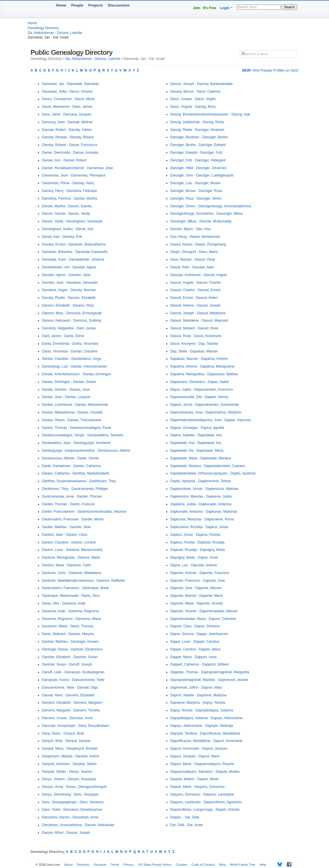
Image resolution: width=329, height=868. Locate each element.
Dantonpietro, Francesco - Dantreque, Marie (75, 588)
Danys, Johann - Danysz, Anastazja (69, 779)
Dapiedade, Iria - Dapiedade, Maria (197, 451)
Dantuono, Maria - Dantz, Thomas (68, 626)
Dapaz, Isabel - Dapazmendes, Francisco (202, 390)
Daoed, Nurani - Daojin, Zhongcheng (198, 244)
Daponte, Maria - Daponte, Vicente (197, 603)
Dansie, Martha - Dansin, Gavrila (67, 206)
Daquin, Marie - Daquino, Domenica (197, 787)
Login (225, 8)
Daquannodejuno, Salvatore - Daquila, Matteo (205, 772)
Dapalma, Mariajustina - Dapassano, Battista (204, 374)
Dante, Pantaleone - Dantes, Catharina (71, 466)
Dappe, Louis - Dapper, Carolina (195, 642)
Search (289, 7)
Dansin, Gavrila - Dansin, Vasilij (66, 214)
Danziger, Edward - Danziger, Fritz (196, 153)
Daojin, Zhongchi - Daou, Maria (194, 252)
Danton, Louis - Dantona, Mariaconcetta (72, 550)
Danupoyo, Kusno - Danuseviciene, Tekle (73, 680)
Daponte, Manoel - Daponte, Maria (196, 596)
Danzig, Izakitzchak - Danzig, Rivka (197, 122)
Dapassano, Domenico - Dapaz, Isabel (199, 382)
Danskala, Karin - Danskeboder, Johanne (73, 259)
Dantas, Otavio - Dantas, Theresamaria (72, 420)
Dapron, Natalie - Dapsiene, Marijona (198, 695)
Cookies (182, 865)
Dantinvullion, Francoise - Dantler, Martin (73, 519)
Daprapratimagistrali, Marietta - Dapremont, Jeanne (209, 680)
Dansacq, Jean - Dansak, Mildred (67, 122)
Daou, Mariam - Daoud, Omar (193, 259)
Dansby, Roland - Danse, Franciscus (70, 145)
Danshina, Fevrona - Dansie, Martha (69, 198)
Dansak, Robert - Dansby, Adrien (67, 130)
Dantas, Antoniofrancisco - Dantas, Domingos (76, 374)
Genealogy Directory (43, 28)
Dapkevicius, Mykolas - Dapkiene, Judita (201, 496)
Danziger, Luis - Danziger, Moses (195, 183)
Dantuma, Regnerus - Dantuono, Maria (71, 619)
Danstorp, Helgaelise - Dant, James (69, 328)
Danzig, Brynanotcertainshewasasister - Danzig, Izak (210, 114)
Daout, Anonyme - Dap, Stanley (194, 344)
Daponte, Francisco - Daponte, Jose (198, 581)
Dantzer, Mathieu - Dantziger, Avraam (70, 642)
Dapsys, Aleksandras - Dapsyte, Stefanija (202, 726)
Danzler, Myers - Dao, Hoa (190, 229)
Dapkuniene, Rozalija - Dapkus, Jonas (199, 527)
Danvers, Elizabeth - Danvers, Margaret (72, 703)
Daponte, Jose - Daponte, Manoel (196, 588)
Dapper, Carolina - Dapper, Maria (195, 649)
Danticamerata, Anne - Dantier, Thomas (72, 496)
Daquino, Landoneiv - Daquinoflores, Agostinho (206, 802)
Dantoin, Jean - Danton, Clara (65, 535)
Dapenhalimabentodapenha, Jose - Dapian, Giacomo (211, 420)
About (69, 865)
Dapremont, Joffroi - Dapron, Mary (196, 687)
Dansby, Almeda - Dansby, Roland (68, 137)
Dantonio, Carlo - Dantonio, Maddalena (72, 573)
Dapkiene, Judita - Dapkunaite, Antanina (201, 504)
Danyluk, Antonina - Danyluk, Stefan (69, 764)
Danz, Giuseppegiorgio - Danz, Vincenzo (73, 802)
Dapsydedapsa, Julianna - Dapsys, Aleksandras (206, 718)
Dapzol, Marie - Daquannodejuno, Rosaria (202, 764)
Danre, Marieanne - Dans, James (67, 107)
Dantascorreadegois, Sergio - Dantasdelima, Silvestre (83, 435)
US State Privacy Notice (155, 865)
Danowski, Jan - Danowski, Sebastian (71, 84)
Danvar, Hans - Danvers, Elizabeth (68, 695)
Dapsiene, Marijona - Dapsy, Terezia (198, 703)
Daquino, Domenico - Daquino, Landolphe (202, 794)
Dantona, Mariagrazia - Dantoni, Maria (71, 557)
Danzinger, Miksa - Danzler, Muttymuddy (201, 221)
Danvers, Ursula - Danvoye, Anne (67, 718)
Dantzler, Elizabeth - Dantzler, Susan (70, 657)
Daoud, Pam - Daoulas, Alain (192, 267)
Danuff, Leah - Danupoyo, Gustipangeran (73, 672)
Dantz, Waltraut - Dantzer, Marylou (68, 634)
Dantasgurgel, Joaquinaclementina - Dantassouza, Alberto (86, 451)
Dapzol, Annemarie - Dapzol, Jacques (199, 749)
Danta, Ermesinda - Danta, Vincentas (70, 344)
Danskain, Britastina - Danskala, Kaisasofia (75, 252)
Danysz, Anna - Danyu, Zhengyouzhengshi (74, 787)
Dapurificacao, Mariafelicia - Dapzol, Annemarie (206, 741)
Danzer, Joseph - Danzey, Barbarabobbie (201, 84)
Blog (222, 865)
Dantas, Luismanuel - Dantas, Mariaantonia (75, 405)
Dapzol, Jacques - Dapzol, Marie (195, 756)
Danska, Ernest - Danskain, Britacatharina (74, 244)
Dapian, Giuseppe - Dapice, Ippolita (197, 428)
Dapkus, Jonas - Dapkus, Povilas (195, 535)
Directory (83, 865)
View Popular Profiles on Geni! (270, 70)
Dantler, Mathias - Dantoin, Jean (66, 527)
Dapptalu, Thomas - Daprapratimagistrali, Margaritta (210, 672)
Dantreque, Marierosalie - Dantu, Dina (71, 596)
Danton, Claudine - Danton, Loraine (69, 542)
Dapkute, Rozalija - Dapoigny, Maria (197, 550)
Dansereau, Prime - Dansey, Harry (68, 183)
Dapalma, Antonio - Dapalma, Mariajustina (202, 366)
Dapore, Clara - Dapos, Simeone (195, 626)
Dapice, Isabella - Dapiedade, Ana (196, 435)
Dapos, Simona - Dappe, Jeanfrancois (199, 634)
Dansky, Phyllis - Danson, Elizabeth (69, 298)
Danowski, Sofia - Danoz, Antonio (67, 92)
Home (61, 5)
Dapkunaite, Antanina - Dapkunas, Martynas (204, 512)
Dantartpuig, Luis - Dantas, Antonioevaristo (74, 366)
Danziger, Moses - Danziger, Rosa (196, 191)
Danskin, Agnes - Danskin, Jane (66, 275)
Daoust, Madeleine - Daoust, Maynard (199, 321)
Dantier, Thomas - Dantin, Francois (68, 504)
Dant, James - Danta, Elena (63, 336)
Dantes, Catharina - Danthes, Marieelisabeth (76, 473)
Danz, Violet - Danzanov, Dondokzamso (72, 810)
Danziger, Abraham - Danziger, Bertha (199, 137)
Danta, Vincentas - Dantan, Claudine (70, 351)
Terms (115, 865)
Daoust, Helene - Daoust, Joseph (195, 305)
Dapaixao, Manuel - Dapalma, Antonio (199, 359)
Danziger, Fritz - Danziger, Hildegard (198, 160)
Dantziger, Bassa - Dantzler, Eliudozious (72, 649)
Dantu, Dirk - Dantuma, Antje (64, 603)
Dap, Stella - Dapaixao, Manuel (194, 351)
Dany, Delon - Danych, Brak (63, 733)
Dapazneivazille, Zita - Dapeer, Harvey (199, 397)
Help (263, 865)
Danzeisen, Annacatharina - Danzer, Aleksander (78, 825)
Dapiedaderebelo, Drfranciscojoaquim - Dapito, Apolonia (213, 473)
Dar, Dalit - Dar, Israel (187, 825)
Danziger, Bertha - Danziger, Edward (198, 145)
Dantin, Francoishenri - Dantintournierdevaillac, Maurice (84, 512)
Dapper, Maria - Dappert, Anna (193, 657)
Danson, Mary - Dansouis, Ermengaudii (72, 313)
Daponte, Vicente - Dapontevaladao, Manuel (204, 611)
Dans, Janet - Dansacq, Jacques (67, 114)
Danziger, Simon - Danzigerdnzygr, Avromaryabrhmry (211, 206)
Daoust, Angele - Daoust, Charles (196, 283)
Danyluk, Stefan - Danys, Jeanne (67, 772)
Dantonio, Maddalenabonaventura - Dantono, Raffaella (83, 581)
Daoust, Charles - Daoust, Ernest (195, 290)
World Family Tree (242, 865)
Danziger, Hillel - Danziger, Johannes (198, 168)
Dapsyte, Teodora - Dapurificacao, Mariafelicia (205, 733)
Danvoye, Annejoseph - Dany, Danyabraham (76, 726)
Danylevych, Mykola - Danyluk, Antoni (71, 756)
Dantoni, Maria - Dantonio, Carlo (66, 565)
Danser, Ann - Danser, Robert (64, 160)
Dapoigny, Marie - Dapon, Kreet (194, 557)
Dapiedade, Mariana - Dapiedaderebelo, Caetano (208, 466)
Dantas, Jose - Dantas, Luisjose (66, 397)
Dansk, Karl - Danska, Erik (62, 237)
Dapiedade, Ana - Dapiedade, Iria (195, 443)
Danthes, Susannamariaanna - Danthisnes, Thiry (79, 481)
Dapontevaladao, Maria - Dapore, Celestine (203, 619)
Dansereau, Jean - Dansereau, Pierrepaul (74, 175)
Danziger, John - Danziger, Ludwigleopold (202, 175)
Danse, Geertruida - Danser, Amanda (70, 153)
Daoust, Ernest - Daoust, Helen (194, 298)
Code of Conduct (203, 865)
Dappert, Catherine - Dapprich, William (199, 664)
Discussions (119, 5)
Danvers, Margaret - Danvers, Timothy (71, 710)
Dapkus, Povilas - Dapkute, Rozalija (197, 542)
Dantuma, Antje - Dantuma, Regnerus (70, 611)
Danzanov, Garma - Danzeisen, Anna (70, 817)
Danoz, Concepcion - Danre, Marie (68, 99)
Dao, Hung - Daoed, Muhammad (195, 237)
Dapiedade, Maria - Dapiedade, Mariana (201, 458)
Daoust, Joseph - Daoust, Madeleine (198, 313)
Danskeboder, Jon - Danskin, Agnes (69, 267)
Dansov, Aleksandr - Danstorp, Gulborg (72, 321)
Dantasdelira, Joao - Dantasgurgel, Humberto (76, 443)
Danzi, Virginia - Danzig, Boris (193, 107)
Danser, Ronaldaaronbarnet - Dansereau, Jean (78, 168)
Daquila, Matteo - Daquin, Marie (194, 779)
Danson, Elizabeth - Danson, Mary (68, 305)
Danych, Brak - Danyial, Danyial (66, 741)
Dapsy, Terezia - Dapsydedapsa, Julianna (202, 710)
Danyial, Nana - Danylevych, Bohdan (70, 749)
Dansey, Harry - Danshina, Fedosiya (69, 191)
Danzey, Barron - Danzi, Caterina (195, 92)
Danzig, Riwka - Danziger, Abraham (197, 130)
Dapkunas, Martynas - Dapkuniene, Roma (202, 519)
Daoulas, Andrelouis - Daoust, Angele (199, 275)
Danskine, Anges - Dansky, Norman (69, 290)
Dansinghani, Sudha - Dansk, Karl (68, 229)
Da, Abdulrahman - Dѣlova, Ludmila (55, 33)
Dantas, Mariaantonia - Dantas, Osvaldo (72, 412)
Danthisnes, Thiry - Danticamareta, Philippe (75, 489)
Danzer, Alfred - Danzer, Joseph (66, 833)
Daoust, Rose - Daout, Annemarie (196, 336)
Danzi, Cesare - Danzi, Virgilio (193, 99)
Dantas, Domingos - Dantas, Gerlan (69, 382)
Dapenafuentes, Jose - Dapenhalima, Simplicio (206, 412)
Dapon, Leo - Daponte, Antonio (194, 565)
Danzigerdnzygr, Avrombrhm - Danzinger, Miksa (206, 214)
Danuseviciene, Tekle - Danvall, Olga (70, 687)
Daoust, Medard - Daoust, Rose (194, 328)
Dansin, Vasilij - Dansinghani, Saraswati (72, 221)
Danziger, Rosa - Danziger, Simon (196, 198)
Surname (100, 865)
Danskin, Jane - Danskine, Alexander (70, 283)
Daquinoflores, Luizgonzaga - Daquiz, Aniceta (205, 810)
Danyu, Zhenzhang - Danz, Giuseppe (70, 794)
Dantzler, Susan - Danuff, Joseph (67, 664)
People (77, 5)
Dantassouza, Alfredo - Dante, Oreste (70, 458)
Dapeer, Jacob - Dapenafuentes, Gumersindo (205, 405)
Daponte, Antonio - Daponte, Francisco (200, 573)
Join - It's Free (205, 8)
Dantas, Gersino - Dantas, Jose (66, 390)
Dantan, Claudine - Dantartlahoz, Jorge (72, 359)
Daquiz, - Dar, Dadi (185, 817)
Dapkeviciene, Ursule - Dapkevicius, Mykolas (204, 489)
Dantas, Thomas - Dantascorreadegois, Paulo (77, 428)
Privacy (129, 865)
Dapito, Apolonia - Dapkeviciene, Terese (201, 481)
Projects (96, 5)
